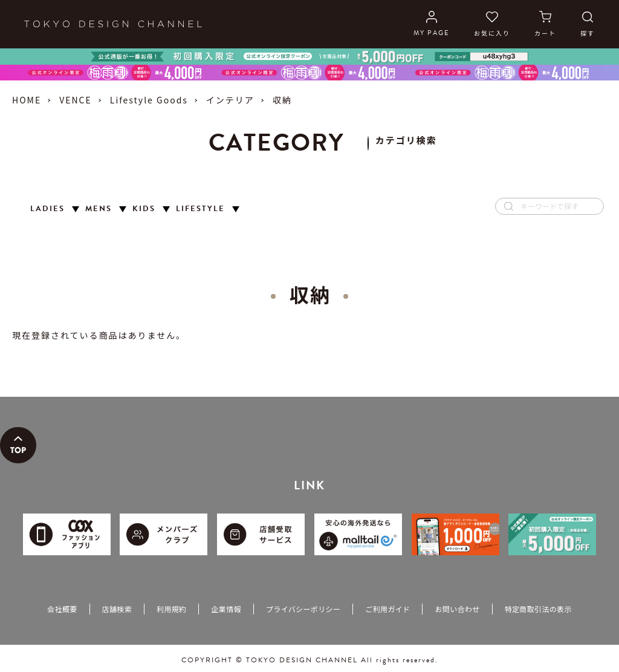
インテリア (230, 100)
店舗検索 (117, 609)
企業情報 (226, 609)
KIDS (144, 209)
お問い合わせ (457, 609)
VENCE (76, 100)
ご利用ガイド (387, 609)
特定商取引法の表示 (538, 609)
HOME (27, 100)
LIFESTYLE (200, 209)
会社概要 (62, 609)
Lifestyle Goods (149, 100)
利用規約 (171, 609)
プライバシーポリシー (303, 609)
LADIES (47, 209)
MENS (99, 209)
